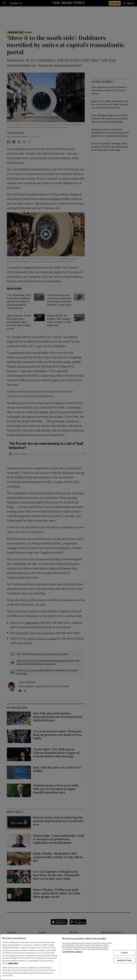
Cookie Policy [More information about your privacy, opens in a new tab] (13, 963)
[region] (68, 957)
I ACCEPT (124, 953)
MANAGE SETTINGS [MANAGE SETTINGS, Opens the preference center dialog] (124, 960)
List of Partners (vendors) (72, 952)
